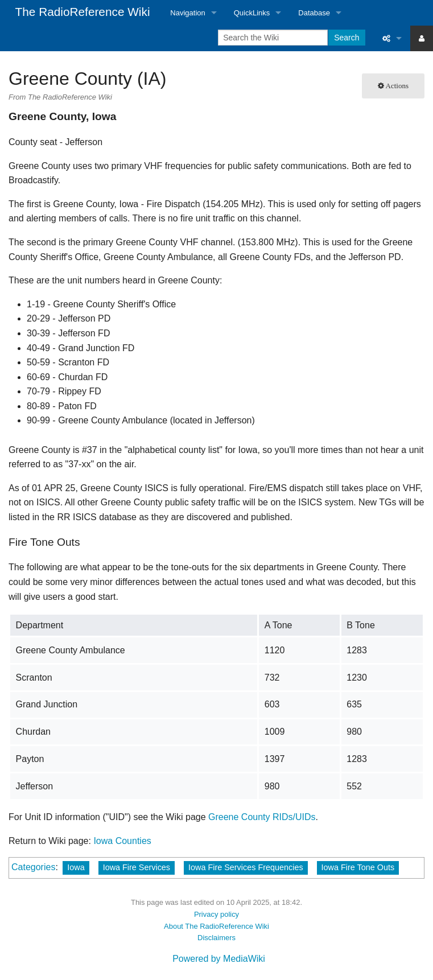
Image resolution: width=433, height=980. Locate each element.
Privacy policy (216, 914)
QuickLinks (252, 13)
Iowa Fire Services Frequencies (246, 867)
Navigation (187, 13)
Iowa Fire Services (137, 867)
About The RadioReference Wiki (216, 926)
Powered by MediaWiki (219, 959)
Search (347, 38)
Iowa (76, 867)
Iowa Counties (122, 841)
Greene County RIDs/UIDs (262, 817)
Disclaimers (216, 938)
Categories (33, 867)
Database (314, 13)
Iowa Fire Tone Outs (358, 867)
